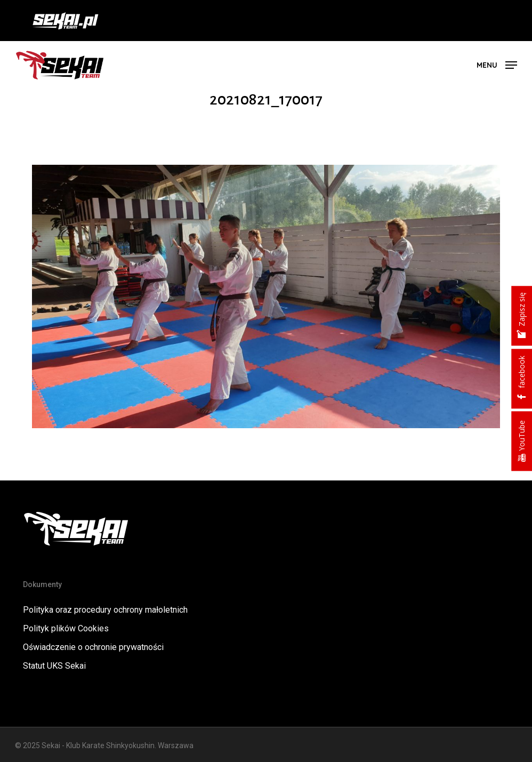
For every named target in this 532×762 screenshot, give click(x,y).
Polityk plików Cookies (66, 628)
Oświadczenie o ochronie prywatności (93, 647)
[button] (497, 64)
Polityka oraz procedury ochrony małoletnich (105, 610)
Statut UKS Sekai (54, 666)
